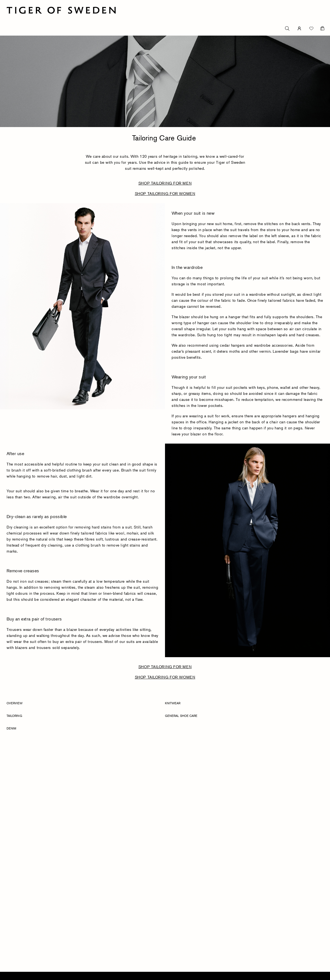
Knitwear (173, 703)
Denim (11, 728)
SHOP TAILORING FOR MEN (165, 183)
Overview (15, 703)
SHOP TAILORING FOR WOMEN (165, 193)
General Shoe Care (181, 715)
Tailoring (14, 715)
